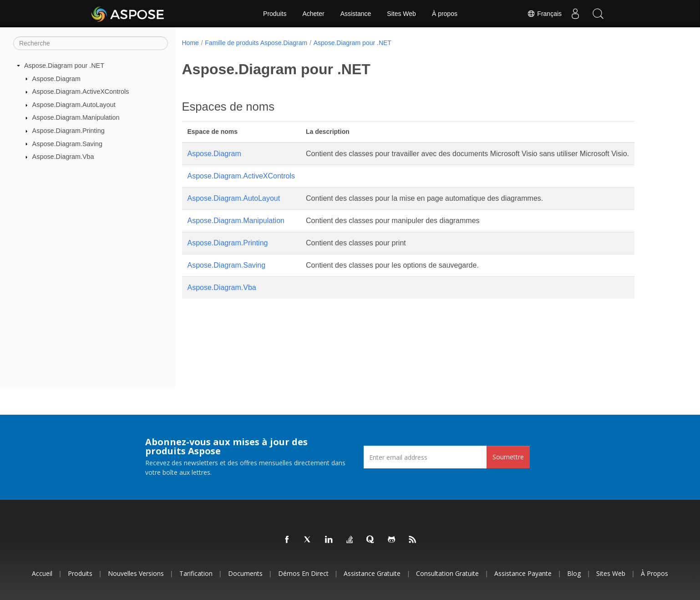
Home (190, 43)
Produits (275, 14)
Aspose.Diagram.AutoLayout (74, 105)
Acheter (313, 14)
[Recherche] (91, 43)
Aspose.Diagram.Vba (63, 157)
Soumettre (508, 457)
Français (544, 14)
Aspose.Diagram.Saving (67, 143)
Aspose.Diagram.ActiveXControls (81, 92)
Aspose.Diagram (56, 78)
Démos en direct (303, 573)
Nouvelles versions (136, 573)
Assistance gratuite (372, 573)
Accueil (42, 573)
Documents (245, 573)
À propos (445, 14)
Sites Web (401, 14)
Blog (574, 573)
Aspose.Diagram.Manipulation (76, 117)
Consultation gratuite (447, 573)
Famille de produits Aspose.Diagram (256, 43)
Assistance (356, 14)
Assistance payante (523, 573)
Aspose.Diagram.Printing (68, 131)
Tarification (196, 573)
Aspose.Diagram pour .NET (64, 66)
